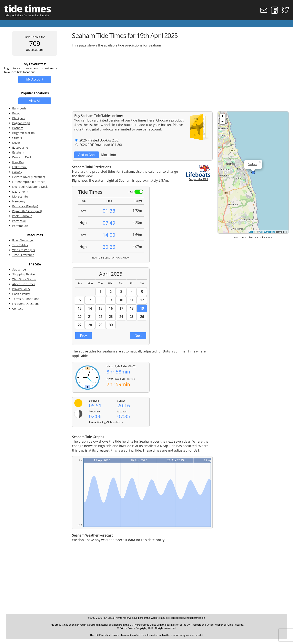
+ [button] (223, 116)
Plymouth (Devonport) (27, 211)
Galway (17, 172)
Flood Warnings (23, 240)
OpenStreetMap (267, 232)
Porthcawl (19, 221)
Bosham (18, 128)
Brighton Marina (23, 133)
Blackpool (19, 118)
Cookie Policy (21, 294)
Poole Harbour (22, 216)
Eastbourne (20, 147)
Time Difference (23, 255)
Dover (16, 143)
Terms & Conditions (26, 299)
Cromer (17, 138)
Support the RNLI (198, 178)
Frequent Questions (26, 304)
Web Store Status (24, 279)
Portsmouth (20, 226)
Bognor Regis (21, 123)
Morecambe (20, 196)
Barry (16, 113)
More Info (109, 155)
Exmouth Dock (22, 157)
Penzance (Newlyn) (25, 206)
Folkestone (19, 167)
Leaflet (252, 232)
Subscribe (19, 269)
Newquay (19, 201)
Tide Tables (20, 245)
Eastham (18, 152)
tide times (27, 9)
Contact (17, 309)
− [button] (223, 122)
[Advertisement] (180, 79)
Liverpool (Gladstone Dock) (30, 187)
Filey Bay (18, 162)
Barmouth (19, 108)
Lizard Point (20, 192)
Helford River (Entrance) (29, 177)
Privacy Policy (21, 289)
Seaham (252, 164)
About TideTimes (24, 284)
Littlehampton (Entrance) (29, 182)
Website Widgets (24, 250)
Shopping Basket (24, 274)
